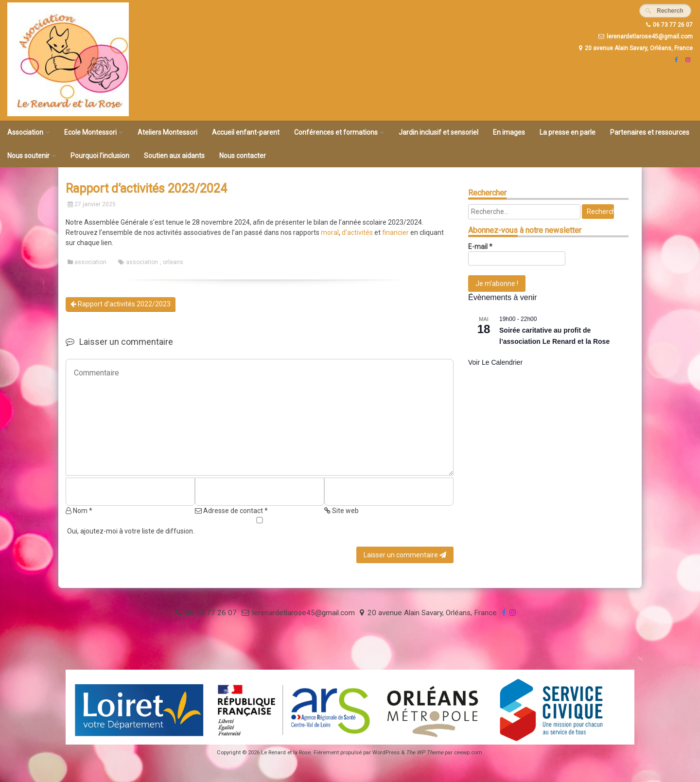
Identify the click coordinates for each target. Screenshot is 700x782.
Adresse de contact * (231, 511)
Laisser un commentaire (405, 555)
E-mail (480, 247)
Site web (341, 511)
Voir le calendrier (495, 362)
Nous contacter (243, 156)
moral (330, 232)
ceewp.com (468, 753)
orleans (173, 262)
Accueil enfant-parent (246, 132)
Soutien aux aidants (174, 156)
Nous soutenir (28, 156)
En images (509, 132)
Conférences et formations (336, 132)
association (90, 262)
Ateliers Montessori (167, 132)
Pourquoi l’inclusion (100, 156)
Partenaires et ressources (650, 132)
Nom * (79, 511)
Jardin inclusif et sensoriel (438, 132)
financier (395, 232)
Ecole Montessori (90, 132)
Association (25, 132)
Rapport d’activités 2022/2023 (121, 304)
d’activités (357, 232)
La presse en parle (568, 132)
